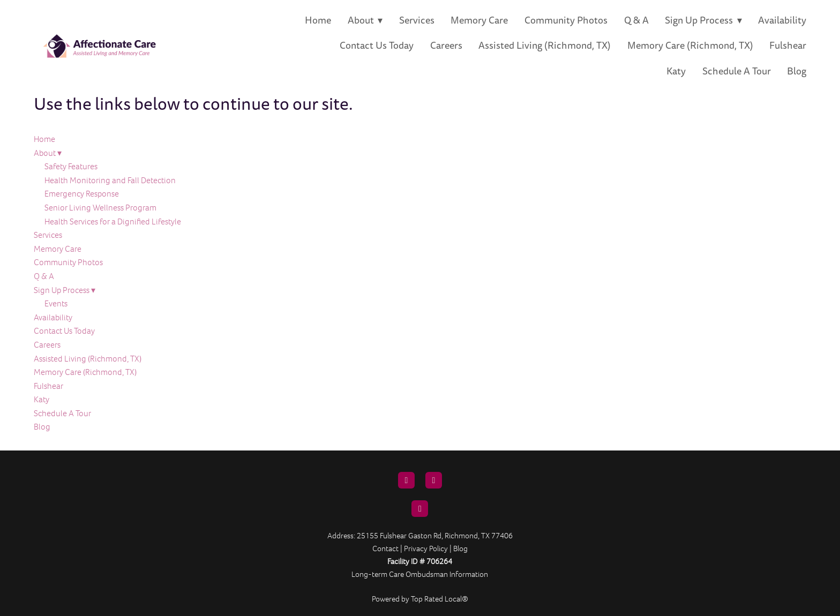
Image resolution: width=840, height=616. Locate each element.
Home (318, 21)
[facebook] (434, 480)
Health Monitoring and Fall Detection (110, 180)
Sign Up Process (703, 21)
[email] (406, 480)
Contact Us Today (377, 46)
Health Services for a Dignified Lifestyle (113, 221)
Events (56, 303)
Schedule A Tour (737, 72)
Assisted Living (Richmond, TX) (545, 46)
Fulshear (788, 46)
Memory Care (479, 21)
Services (417, 21)
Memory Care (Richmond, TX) (690, 46)
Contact (385, 549)
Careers (446, 46)
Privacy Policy (426, 549)
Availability (782, 21)
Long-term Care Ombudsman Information (420, 574)
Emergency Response (82, 194)
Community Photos (566, 21)
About (365, 21)
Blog (797, 72)
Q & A (636, 21)
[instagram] (420, 509)
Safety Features (71, 166)
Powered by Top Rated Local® (420, 599)
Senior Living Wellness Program (100, 208)
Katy (676, 72)
